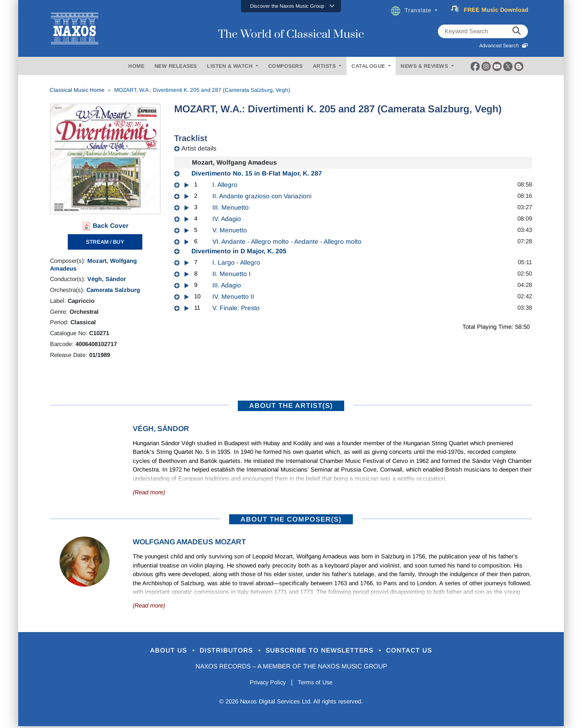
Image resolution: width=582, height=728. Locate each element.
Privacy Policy (265, 684)
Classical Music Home (77, 90)
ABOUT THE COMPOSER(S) (291, 519)
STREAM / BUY (105, 242)
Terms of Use (318, 684)
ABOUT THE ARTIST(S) (291, 405)
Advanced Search (504, 45)
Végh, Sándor (107, 279)
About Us (147, 651)
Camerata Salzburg (113, 290)
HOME (136, 66)
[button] (291, 6)
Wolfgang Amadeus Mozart (189, 542)
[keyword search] (517, 31)
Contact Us (431, 651)
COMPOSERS (286, 66)
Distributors (216, 651)
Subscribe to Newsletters (326, 651)
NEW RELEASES (176, 66)
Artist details (199, 148)
